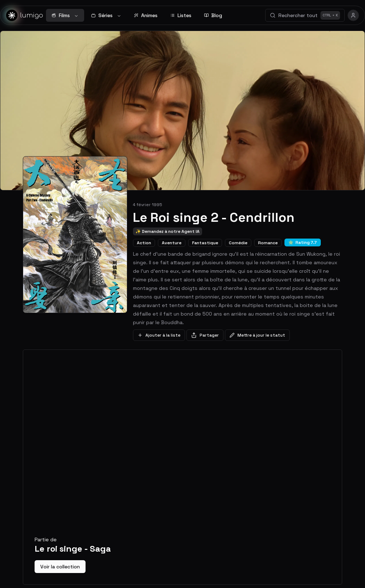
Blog (213, 15)
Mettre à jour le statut (257, 335)
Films (65, 15)
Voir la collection (60, 567)
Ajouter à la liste (159, 335)
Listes (181, 15)
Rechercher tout (305, 15)
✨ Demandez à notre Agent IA (168, 231)
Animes (146, 15)
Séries (106, 15)
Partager (205, 335)
